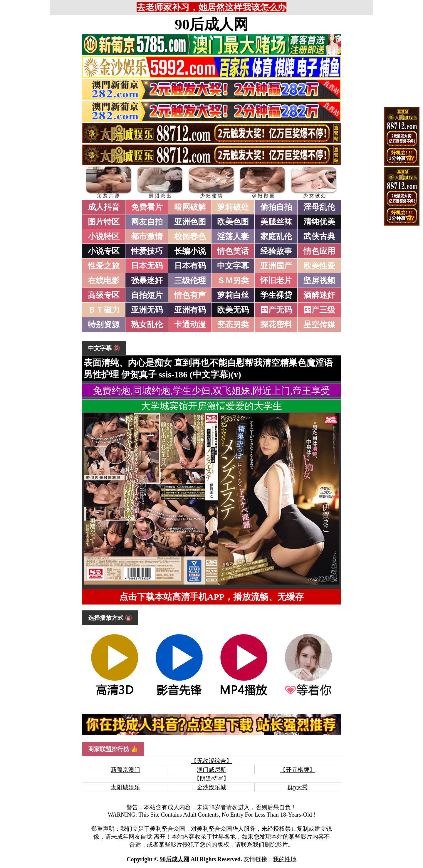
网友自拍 (147, 222)
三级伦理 (190, 281)
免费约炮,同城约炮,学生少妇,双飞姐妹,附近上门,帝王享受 (211, 391)
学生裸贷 (276, 295)
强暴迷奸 (147, 281)
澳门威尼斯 (211, 770)
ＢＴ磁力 (104, 310)
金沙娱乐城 (211, 787)
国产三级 (319, 310)
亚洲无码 (147, 310)
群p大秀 (298, 787)
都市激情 (147, 236)
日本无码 (147, 266)
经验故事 (276, 251)
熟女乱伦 (147, 325)
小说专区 (104, 251)
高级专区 (104, 295)
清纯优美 (319, 222)
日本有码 (190, 266)
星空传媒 (319, 325)
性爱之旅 (104, 266)
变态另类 (233, 325)
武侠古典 (319, 236)
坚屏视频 (319, 281)
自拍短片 (147, 295)
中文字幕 (233, 266)
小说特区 (104, 236)
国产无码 (276, 310)
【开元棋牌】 (298, 770)
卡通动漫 (190, 325)
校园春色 (190, 236)
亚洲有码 (190, 310)
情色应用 (319, 251)
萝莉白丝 (233, 295)
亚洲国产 (276, 266)
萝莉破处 (233, 207)
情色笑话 (233, 251)
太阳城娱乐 (125, 787)
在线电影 (104, 281)
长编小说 (190, 251)
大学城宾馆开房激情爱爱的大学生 (211, 406)
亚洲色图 (190, 222)
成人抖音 (104, 207)
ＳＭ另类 (233, 281)
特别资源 (104, 325)
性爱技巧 (147, 251)
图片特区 (104, 222)
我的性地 (285, 859)
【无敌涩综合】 (211, 761)
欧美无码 (233, 310)
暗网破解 (190, 207)
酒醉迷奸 (319, 295)
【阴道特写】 (211, 778)
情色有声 (190, 295)
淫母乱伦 (319, 207)
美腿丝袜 (276, 222)
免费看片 (147, 207)
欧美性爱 (319, 266)
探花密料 (276, 325)
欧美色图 (233, 222)
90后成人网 (211, 24)
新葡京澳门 (125, 770)
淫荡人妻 (233, 236)
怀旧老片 (276, 281)
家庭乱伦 (276, 236)
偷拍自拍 (276, 207)
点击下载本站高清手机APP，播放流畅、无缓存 (211, 597)
